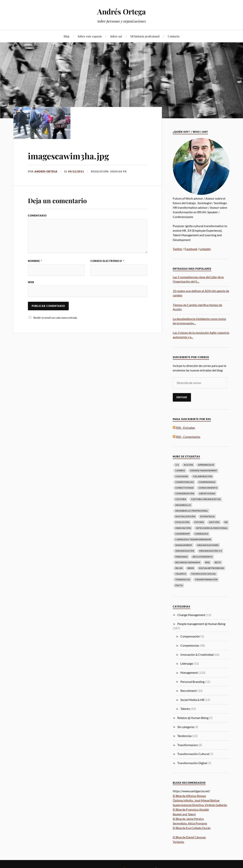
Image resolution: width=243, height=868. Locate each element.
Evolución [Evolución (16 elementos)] (182, 522)
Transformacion (188, 745)
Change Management (191, 615)
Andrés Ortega (121, 11)
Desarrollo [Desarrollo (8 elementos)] (183, 505)
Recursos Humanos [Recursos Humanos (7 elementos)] (188, 562)
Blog (66, 36)
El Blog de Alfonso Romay (189, 796)
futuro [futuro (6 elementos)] (199, 522)
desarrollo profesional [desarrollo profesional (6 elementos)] (192, 511)
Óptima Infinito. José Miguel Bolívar (196, 800)
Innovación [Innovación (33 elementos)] (183, 528)
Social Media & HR (192, 700)
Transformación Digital (192, 763)
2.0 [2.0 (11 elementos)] (177, 465)
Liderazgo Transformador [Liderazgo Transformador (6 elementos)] (193, 539)
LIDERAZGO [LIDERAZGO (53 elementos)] (202, 534)
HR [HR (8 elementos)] (226, 522)
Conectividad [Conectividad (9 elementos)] (185, 488)
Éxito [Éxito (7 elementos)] (179, 585)
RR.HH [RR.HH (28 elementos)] (179, 568)
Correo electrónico (107, 261)
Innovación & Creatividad (197, 654)
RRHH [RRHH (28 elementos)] (191, 568)
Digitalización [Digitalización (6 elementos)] (185, 516)
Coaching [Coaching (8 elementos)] (182, 476)
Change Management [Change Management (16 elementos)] (204, 470)
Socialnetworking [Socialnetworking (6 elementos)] (212, 568)
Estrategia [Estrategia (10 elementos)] (207, 516)
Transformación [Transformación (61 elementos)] (206, 579)
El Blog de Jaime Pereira (188, 819)
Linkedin (205, 249)
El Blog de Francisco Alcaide (191, 809)
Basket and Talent (184, 814)
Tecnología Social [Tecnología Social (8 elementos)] (204, 574)
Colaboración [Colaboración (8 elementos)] (203, 476)
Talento (185, 709)
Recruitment (189, 691)
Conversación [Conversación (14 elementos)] (185, 493)
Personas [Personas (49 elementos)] (182, 557)
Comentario (37, 216)
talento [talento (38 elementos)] (181, 574)
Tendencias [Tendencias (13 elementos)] (183, 579)
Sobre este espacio (90, 36)
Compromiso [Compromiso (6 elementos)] (207, 482)
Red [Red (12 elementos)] (207, 562)
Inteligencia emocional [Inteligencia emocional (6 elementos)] (212, 528)
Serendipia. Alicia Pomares (190, 823)
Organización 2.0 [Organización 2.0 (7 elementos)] (211, 551)
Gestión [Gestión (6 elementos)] (214, 522)
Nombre (35, 261)
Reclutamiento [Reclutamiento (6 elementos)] (203, 557)
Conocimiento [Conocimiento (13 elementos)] (208, 488)
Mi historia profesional (145, 36)
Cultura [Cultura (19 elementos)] (181, 499)
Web (31, 282)
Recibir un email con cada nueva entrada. (55, 318)
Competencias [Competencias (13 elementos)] (185, 482)
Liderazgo (187, 663)
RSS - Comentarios (188, 437)
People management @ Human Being (201, 624)
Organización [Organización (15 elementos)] (185, 551)
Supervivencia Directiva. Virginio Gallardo (200, 805)
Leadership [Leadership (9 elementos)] (183, 534)
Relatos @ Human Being (193, 718)
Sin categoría (186, 727)
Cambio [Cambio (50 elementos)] (180, 470)
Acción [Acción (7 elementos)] (188, 465)
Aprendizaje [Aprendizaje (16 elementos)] (206, 465)
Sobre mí (116, 36)
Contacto (174, 36)
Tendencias (185, 736)
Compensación (190, 636)
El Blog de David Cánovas (189, 837)
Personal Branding (192, 682)
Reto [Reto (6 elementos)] (218, 562)
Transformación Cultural (193, 754)
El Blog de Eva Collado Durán (192, 828)
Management (189, 673)
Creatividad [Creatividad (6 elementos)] (207, 493)
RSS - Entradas (185, 428)
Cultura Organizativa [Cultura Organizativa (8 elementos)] (206, 499)
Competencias (190, 645)
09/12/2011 (76, 171)
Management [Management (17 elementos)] (184, 545)
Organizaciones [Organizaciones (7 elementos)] (208, 545)
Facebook (191, 249)
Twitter (178, 249)
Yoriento (178, 842)
